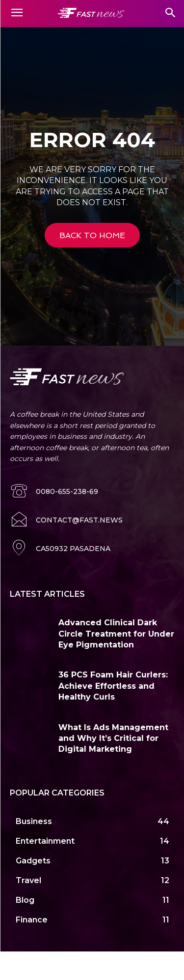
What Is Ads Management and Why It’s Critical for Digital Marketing (113, 738)
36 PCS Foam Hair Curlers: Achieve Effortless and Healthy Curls (113, 686)
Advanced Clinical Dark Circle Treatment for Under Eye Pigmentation (116, 634)
